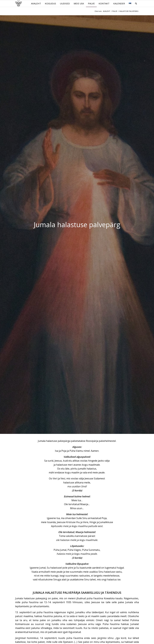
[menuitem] (36, 4)
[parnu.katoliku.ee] (19, 4)
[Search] (136, 4)
